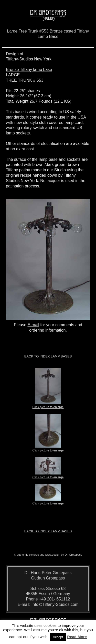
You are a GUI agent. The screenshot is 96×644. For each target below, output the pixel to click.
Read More (77, 637)
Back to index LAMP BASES (48, 356)
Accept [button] (58, 637)
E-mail (33, 325)
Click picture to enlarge (48, 406)
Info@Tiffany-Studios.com (55, 604)
